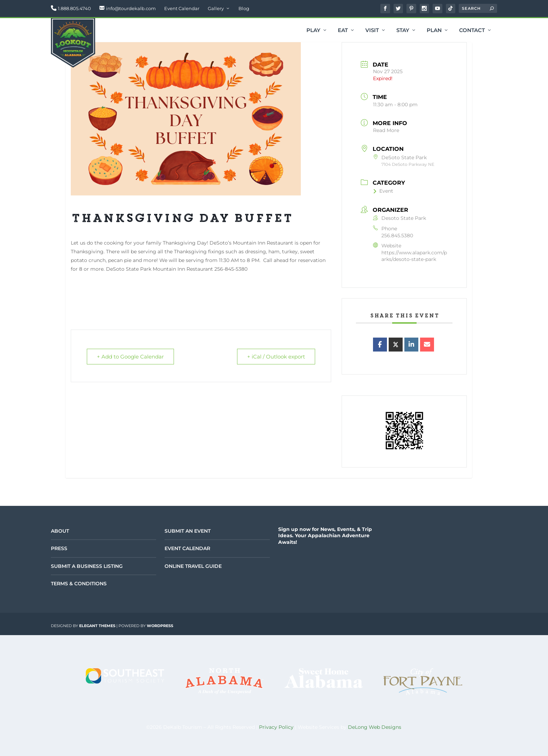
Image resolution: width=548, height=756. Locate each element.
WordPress (160, 626)
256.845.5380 (397, 236)
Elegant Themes (97, 626)
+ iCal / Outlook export (276, 357)
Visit (372, 31)
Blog (244, 8)
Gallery (216, 8)
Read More (386, 130)
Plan (434, 31)
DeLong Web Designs (375, 727)
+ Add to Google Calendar (130, 357)
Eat (343, 31)
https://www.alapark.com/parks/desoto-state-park (414, 256)
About (60, 531)
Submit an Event (188, 531)
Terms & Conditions (79, 584)
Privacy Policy (276, 727)
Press (59, 548)
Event (383, 191)
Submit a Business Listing (87, 566)
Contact (472, 31)
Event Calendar (182, 8)
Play (313, 31)
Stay (403, 31)
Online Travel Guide (193, 566)
